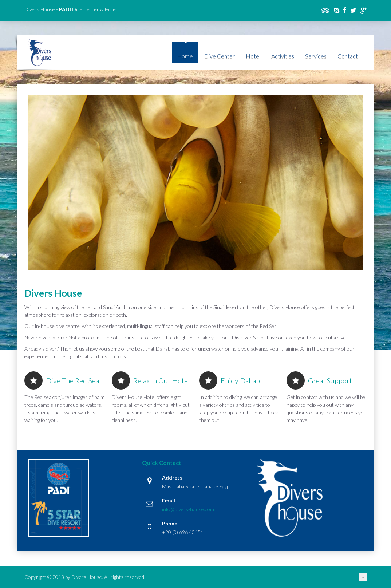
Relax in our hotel (151, 380)
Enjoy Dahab (230, 380)
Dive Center (219, 56)
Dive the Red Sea (62, 380)
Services (316, 56)
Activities (283, 56)
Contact (348, 56)
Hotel (253, 56)
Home (185, 56)
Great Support (319, 380)
